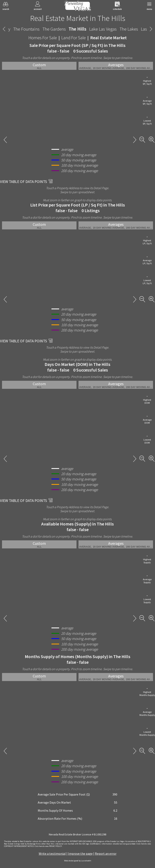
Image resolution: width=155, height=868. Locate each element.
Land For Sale (74, 38)
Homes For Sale (43, 38)
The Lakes (129, 29)
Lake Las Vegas (103, 29)
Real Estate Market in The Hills (78, 18)
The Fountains (26, 29)
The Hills (77, 29)
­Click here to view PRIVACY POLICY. (48, 846)
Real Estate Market (108, 38)
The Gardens (54, 29)
